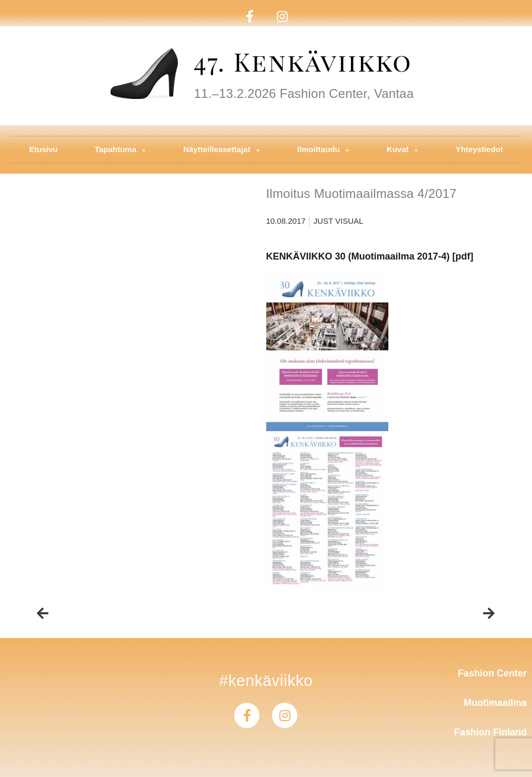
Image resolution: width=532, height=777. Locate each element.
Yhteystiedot (479, 149)
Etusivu (43, 149)
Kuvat (403, 150)
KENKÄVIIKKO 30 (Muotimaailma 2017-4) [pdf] (370, 256)
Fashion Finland (490, 732)
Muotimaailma (495, 703)
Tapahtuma (120, 150)
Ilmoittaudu (323, 150)
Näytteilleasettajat (222, 150)
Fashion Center (492, 673)
